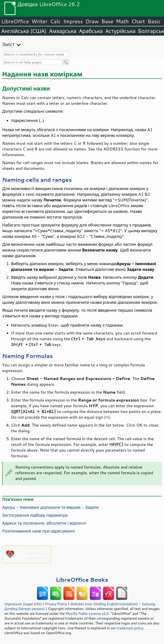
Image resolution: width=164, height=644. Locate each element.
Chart (138, 21)
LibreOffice (15, 21)
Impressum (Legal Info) (23, 604)
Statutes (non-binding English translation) (104, 604)
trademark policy (130, 628)
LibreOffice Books (82, 580)
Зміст (8, 44)
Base (107, 21)
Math (122, 21)
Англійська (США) (24, 31)
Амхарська (63, 31)
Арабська (91, 31)
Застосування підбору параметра (35, 515)
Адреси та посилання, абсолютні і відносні (44, 523)
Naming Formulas (28, 356)
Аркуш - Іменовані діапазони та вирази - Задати (50, 507)
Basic (154, 21)
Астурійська (121, 31)
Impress (73, 21)
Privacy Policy (56, 604)
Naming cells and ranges (37, 180)
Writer (39, 21)
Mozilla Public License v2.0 (87, 613)
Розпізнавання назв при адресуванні (39, 531)
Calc (55, 21)
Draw (92, 21)
